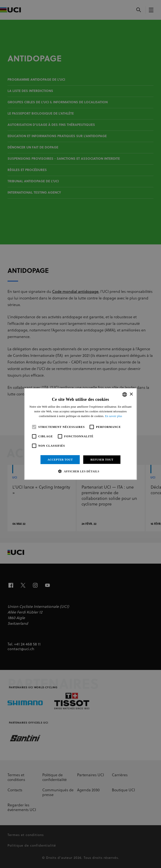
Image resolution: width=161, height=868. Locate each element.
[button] (81, 471)
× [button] (131, 394)
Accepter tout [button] (60, 460)
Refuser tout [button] (102, 460)
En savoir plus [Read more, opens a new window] (114, 416)
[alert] (80, 434)
